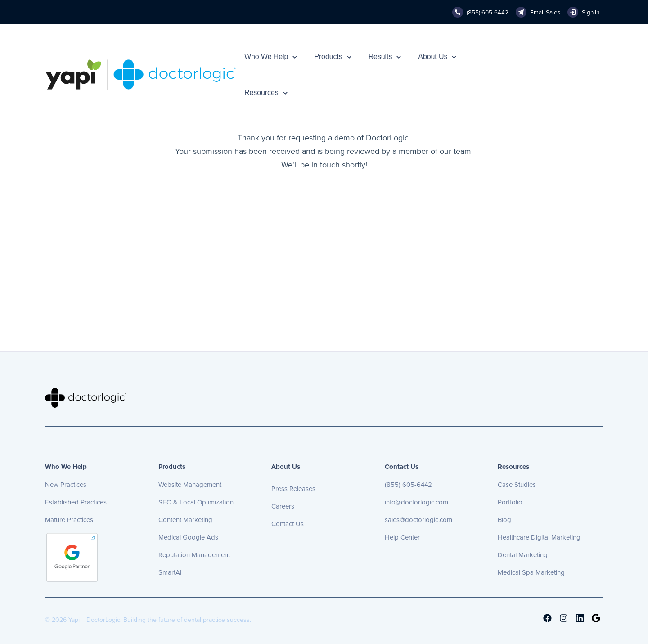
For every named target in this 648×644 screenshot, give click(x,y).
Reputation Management (194, 555)
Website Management (190, 485)
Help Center (402, 537)
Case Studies (517, 485)
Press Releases (293, 489)
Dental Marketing (523, 555)
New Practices (66, 485)
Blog (504, 520)
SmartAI (170, 572)
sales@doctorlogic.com (418, 520)
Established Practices (76, 502)
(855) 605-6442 (408, 485)
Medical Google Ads (188, 537)
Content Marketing (185, 520)
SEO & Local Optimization (196, 502)
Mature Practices (69, 520)
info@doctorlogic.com (416, 502)
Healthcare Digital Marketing (539, 537)
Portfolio (510, 502)
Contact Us (288, 524)
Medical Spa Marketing (531, 572)
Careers (283, 506)
